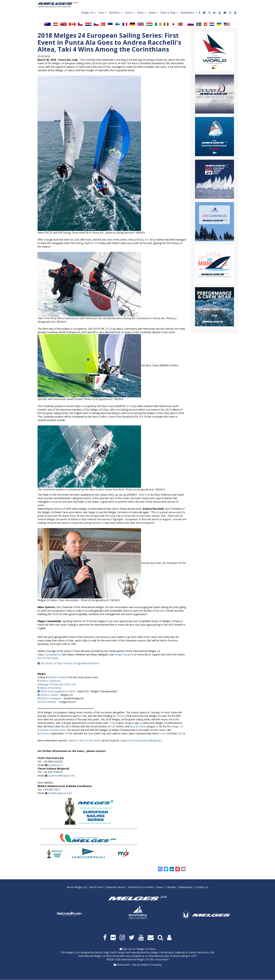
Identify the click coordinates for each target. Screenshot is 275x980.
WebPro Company (151, 965)
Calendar (171, 887)
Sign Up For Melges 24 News (139, 949)
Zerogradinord (53, 654)
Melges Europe (123, 654)
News (160, 887)
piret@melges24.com (60, 793)
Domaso (45, 733)
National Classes (116, 887)
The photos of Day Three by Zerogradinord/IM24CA (70, 663)
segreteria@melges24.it (61, 776)
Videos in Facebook (51, 688)
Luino (163, 733)
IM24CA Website (47, 702)
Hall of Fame (96, 887)
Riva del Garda (138, 726)
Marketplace (186, 887)
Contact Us (202, 887)
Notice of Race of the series (84, 740)
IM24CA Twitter (49, 695)
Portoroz (121, 716)
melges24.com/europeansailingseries (141, 740)
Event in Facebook (50, 681)
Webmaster (123, 965)
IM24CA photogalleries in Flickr (58, 691)
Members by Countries (141, 887)
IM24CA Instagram (51, 698)
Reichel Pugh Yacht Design (110, 952)
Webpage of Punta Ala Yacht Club (57, 684)
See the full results (48, 658)
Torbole (114, 723)
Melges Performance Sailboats (168, 952)
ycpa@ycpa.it (55, 765)
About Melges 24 (76, 887)
